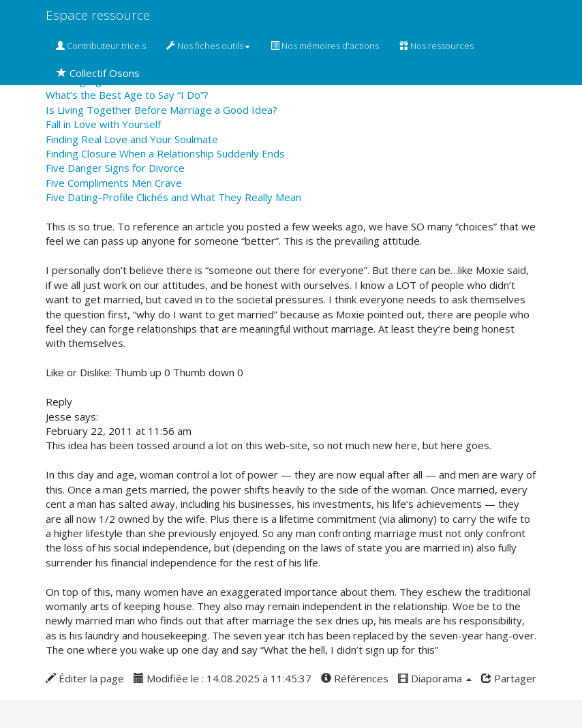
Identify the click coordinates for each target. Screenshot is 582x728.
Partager (509, 678)
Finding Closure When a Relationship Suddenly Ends (165, 153)
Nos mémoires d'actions (325, 46)
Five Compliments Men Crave (114, 183)
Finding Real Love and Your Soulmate (132, 139)
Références (355, 678)
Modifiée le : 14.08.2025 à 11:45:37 (223, 678)
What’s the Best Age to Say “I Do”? (127, 95)
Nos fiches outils (208, 46)
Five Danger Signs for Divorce (115, 168)
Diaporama (435, 678)
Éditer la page (85, 678)
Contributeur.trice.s (101, 46)
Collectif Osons (98, 73)
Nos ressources (436, 46)
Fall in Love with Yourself (103, 124)
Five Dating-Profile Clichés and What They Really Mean (173, 197)
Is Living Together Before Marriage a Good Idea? (162, 110)
